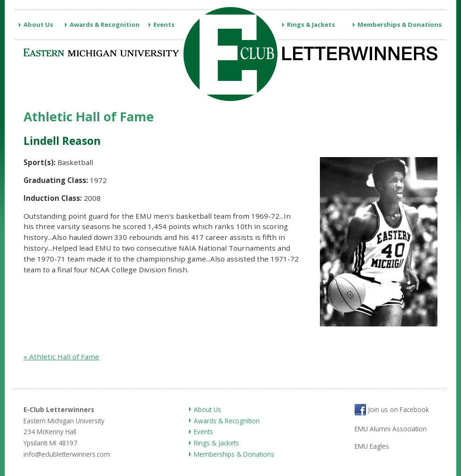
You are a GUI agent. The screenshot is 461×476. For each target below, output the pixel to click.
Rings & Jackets (311, 24)
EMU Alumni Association (391, 429)
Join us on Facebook (392, 410)
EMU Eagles (372, 446)
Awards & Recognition (105, 24)
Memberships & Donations (400, 24)
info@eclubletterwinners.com (67, 454)
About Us (38, 24)
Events (164, 24)
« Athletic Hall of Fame (61, 357)
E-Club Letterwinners (59, 409)
